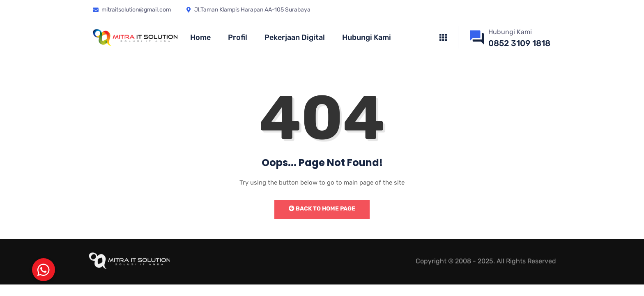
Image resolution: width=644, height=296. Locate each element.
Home (200, 37)
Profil (238, 37)
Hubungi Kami (367, 37)
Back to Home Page (322, 209)
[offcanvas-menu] (443, 38)
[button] (44, 270)
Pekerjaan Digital (295, 37)
